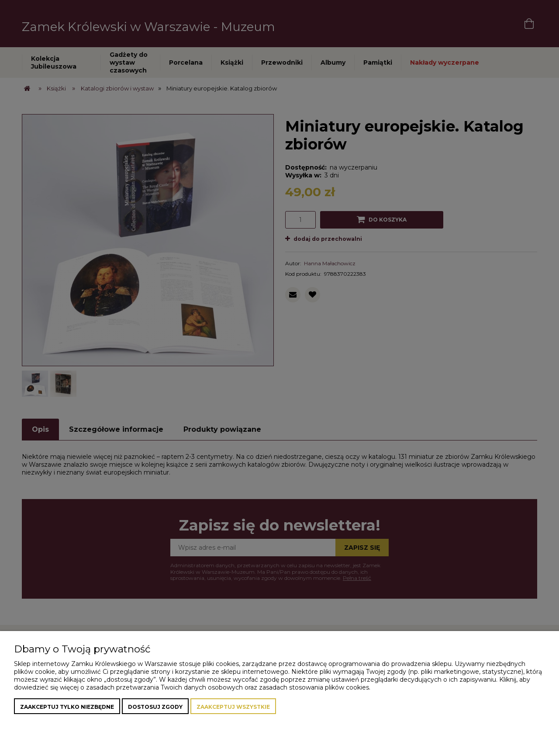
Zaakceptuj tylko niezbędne (67, 707)
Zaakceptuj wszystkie (233, 707)
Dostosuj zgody (155, 707)
